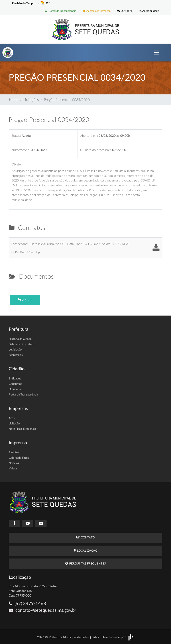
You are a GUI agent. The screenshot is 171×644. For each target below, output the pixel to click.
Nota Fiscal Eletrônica (22, 429)
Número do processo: (95, 150)
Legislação (15, 350)
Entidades (15, 379)
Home (14, 100)
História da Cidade (20, 339)
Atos (12, 418)
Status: (16, 136)
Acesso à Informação (97, 11)
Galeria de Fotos (19, 458)
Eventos (14, 453)
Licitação (14, 424)
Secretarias (16, 355)
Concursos (15, 384)
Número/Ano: (21, 150)
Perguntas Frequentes (85, 563)
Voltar (25, 300)
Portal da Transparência (61, 11)
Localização (86, 551)
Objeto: (17, 164)
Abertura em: (89, 136)
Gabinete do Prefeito (22, 344)
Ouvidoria (125, 11)
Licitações (31, 100)
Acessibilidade (149, 11)
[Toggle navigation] (156, 53)
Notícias (14, 463)
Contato (86, 537)
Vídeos (13, 469)
